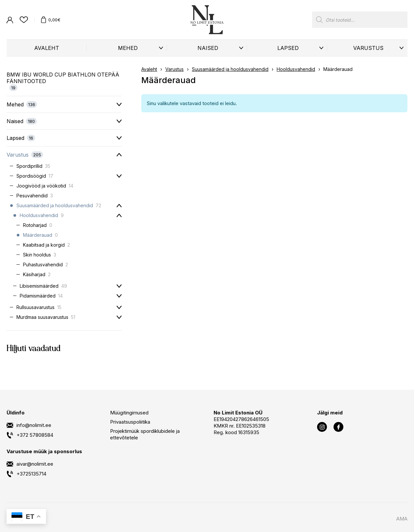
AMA (402, 519)
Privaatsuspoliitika (130, 422)
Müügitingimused (129, 413)
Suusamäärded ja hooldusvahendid (230, 69)
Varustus (368, 48)
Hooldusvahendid (296, 69)
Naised (208, 48)
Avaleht (47, 48)
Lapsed (288, 48)
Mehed (128, 48)
